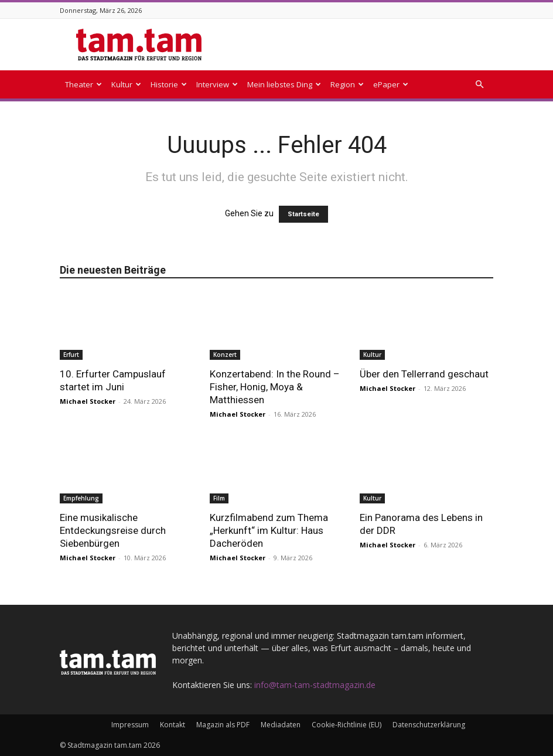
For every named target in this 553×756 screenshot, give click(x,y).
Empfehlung (81, 498)
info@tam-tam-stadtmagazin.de (315, 685)
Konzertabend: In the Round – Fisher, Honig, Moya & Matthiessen (275, 387)
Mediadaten (281, 725)
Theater (83, 84)
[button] (479, 85)
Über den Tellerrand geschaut (424, 374)
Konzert (225, 355)
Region (347, 84)
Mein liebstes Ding (284, 84)
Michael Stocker (88, 401)
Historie (169, 84)
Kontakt (173, 725)
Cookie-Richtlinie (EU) (347, 725)
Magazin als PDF (223, 725)
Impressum (130, 725)
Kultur (126, 84)
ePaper (391, 84)
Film (219, 498)
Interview (217, 84)
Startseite (303, 214)
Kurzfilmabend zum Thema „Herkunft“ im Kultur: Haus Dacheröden (269, 530)
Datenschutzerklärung (429, 725)
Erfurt (71, 355)
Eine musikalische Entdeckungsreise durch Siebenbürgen (113, 530)
